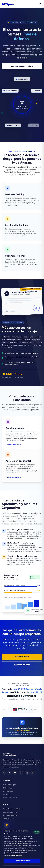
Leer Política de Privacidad (13, 855)
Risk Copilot (7, 788)
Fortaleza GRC (8, 791)
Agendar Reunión (22, 665)
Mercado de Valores (10, 815)
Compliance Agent (9, 785)
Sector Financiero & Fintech (12, 809)
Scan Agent (6, 795)
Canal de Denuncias (9, 798)
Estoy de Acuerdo (22, 861)
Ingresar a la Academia (22, 66)
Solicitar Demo (22, 657)
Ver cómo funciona (13, 445)
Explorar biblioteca (13, 477)
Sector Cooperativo (9, 812)
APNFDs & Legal (8, 819)
